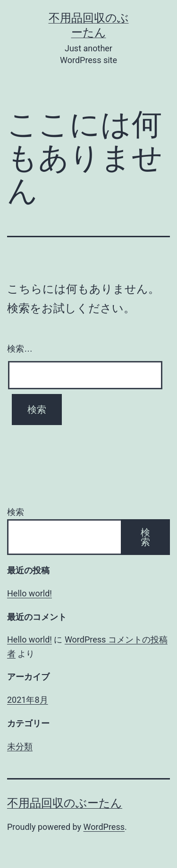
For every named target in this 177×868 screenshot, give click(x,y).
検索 (16, 512)
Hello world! (29, 593)
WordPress (104, 827)
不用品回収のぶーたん (65, 803)
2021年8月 (28, 700)
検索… (20, 349)
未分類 (20, 746)
